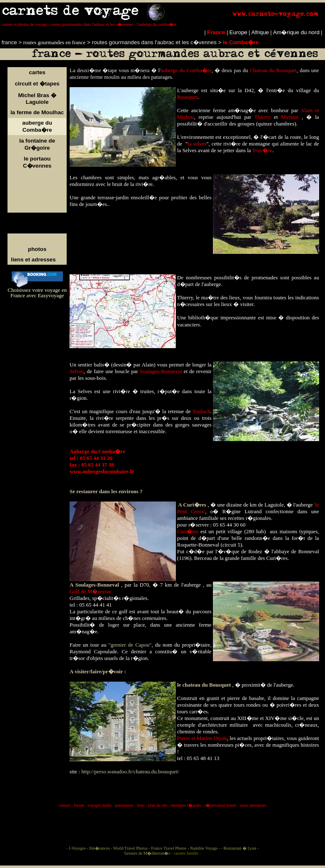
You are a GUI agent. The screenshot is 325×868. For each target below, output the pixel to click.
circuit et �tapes (37, 84)
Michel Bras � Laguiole (37, 99)
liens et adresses (33, 260)
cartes (37, 72)
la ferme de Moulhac (37, 112)
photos (37, 249)
